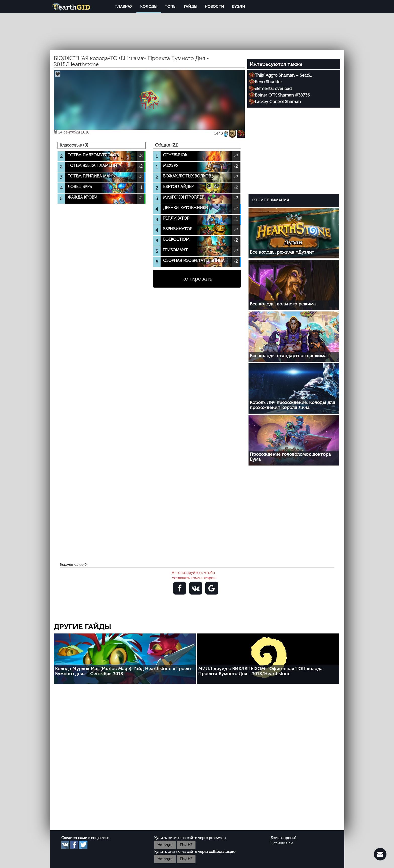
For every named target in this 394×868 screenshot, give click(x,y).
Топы (171, 7)
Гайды (191, 7)
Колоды (149, 7)
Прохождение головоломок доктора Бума (290, 457)
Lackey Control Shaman (278, 102)
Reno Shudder (268, 82)
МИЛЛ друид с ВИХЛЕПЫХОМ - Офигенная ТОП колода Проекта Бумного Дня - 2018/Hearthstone (260, 671)
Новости (214, 7)
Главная (124, 7)
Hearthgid (165, 845)
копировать (197, 279)
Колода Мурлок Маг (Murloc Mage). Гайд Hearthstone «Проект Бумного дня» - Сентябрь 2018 (124, 671)
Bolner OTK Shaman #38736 (282, 95)
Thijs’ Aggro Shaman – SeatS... (284, 75)
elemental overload (273, 88)
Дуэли (238, 7)
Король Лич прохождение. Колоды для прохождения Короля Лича (292, 405)
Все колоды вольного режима (283, 304)
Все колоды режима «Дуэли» (282, 252)
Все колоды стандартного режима (288, 356)
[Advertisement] (294, 152)
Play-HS (186, 845)
